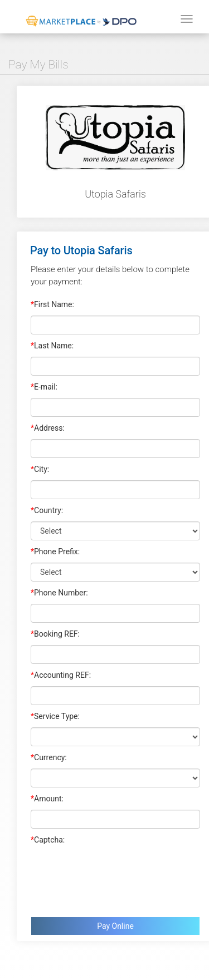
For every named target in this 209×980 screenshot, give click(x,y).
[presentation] (115, 878)
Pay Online (115, 926)
